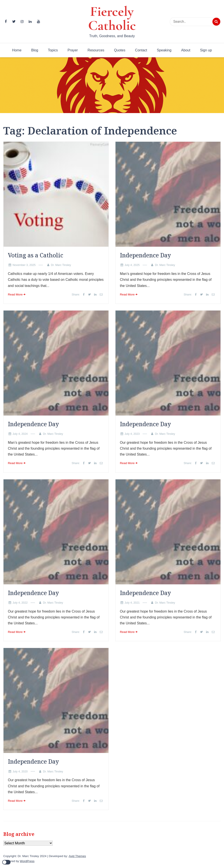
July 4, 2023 (132, 434)
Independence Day (145, 255)
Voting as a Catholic (36, 255)
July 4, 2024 (20, 434)
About (186, 50)
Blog (35, 50)
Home (17, 50)
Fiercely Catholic (112, 18)
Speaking (164, 50)
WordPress (27, 861)
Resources (96, 50)
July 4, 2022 (20, 603)
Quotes (120, 50)
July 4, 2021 (132, 603)
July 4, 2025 (132, 265)
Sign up (206, 50)
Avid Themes (77, 856)
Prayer (73, 50)
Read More (15, 294)
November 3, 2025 (24, 265)
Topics (53, 50)
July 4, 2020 (20, 771)
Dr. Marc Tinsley (61, 265)
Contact (141, 50)
